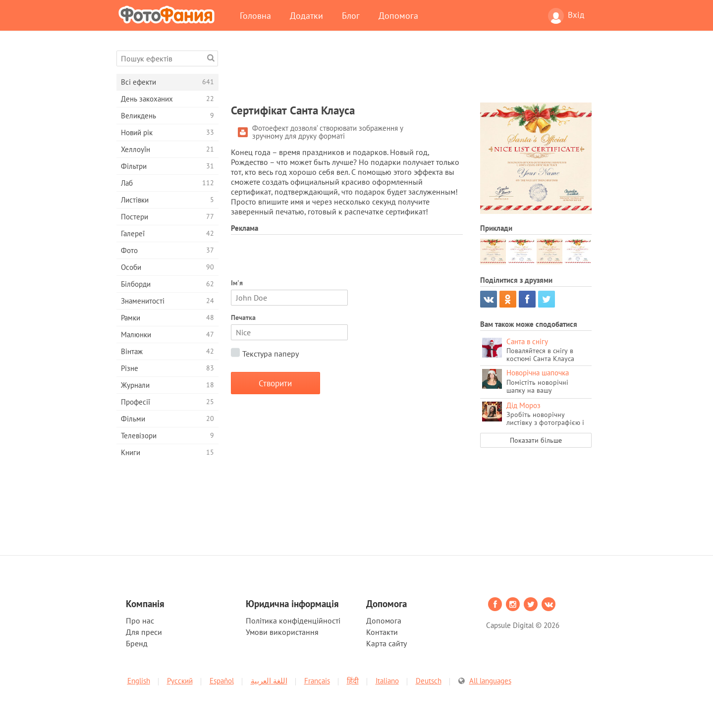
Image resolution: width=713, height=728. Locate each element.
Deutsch (429, 681)
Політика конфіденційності (293, 621)
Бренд (137, 643)
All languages (490, 681)
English (139, 681)
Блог (351, 15)
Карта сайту (386, 643)
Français (317, 681)
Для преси (144, 632)
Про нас (140, 621)
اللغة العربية (269, 681)
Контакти (382, 632)
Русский (180, 681)
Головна (255, 15)
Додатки (306, 15)
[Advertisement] (411, 73)
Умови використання (282, 632)
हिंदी (353, 681)
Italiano (387, 681)
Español (222, 681)
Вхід (566, 16)
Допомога (398, 15)
